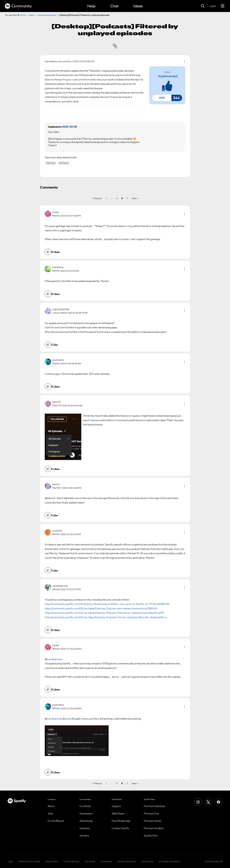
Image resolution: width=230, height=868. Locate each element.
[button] (162, 98)
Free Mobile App (121, 821)
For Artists (85, 806)
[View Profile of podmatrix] (58, 360)
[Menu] (223, 6)
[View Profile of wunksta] (57, 531)
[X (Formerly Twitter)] (208, 802)
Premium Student (154, 828)
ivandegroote (55, 719)
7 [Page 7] (127, 198)
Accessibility (106, 861)
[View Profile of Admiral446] (64, 61)
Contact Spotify (120, 828)
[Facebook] (218, 802)
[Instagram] (198, 802)
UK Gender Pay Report (169, 861)
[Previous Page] (97, 198)
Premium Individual (154, 806)
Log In (213, 6)
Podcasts (64, 163)
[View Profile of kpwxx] (56, 484)
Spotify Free (151, 836)
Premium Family (153, 821)
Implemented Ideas (47, 15)
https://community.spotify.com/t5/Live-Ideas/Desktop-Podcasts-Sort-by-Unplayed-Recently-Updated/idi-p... (106, 617)
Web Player (118, 813)
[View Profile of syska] (56, 212)
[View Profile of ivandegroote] (60, 586)
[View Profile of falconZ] (56, 402)
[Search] (203, 6)
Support (116, 806)
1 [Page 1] (106, 198)
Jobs (50, 813)
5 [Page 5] (117, 198)
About (51, 806)
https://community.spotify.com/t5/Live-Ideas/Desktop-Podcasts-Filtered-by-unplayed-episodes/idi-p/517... (105, 613)
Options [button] (184, 61)
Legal (10, 861)
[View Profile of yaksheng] (58, 267)
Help (91, 6)
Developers (86, 813)
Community (18, 6)
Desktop (51, 163)
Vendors (84, 836)
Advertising (86, 821)
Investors (85, 828)
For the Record (56, 821)
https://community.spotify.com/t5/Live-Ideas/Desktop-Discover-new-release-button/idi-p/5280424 (101, 608)
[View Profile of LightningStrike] (61, 309)
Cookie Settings (71, 861)
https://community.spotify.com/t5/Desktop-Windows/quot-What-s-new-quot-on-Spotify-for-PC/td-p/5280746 (107, 604)
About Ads (90, 861)
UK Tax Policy (147, 861)
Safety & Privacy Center (29, 861)
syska (68, 719)
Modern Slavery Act (126, 861)
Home (23, 15)
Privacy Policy (52, 861)
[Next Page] (135, 198)
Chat (114, 6)
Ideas (138, 6)
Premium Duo (151, 813)
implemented (168, 76)
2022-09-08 (69, 127)
